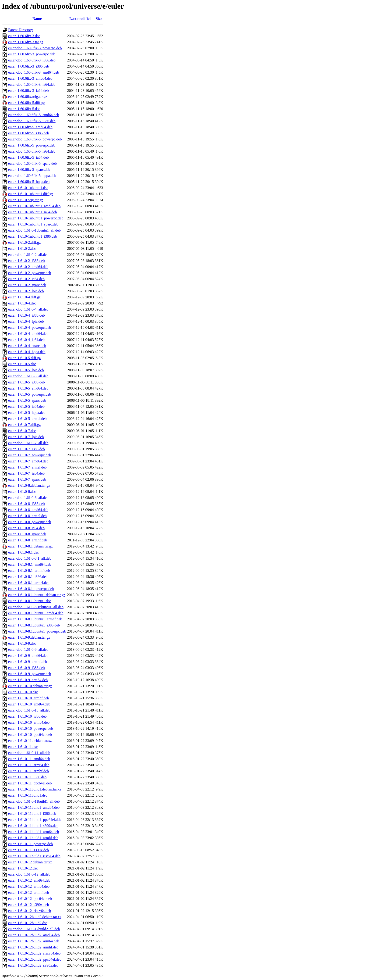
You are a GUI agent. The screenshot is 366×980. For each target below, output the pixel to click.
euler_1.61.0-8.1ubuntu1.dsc (30, 601)
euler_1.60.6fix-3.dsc (24, 36)
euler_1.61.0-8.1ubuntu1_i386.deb (34, 625)
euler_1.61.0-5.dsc (22, 364)
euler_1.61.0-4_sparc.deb (27, 346)
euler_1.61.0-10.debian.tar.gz (30, 686)
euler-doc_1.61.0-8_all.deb (28, 498)
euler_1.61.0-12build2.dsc (28, 923)
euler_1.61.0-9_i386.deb (26, 668)
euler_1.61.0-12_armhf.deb (29, 892)
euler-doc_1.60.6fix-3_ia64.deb (32, 84)
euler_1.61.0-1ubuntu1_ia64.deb (32, 212)
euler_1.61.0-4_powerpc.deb (30, 327)
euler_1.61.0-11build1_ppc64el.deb (35, 820)
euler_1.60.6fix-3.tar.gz (26, 42)
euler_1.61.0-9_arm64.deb (28, 680)
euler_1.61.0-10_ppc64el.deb (30, 735)
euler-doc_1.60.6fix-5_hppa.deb (32, 176)
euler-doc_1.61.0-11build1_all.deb (34, 801)
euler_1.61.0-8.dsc (22, 492)
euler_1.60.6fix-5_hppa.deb (29, 182)
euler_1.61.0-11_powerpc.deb (30, 844)
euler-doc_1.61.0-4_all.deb (28, 309)
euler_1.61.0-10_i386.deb (27, 716)
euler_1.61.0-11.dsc (23, 747)
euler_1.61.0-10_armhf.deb (29, 698)
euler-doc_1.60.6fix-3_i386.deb (32, 60)
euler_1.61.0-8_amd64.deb (28, 510)
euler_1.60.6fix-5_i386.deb (29, 133)
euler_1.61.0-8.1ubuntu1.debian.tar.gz (37, 595)
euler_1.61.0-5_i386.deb (26, 382)
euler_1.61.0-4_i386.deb (26, 315)
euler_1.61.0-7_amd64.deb (28, 461)
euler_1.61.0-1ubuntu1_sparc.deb (33, 224)
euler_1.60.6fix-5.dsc (24, 109)
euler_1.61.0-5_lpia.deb (26, 370)
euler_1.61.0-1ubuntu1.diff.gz (31, 194)
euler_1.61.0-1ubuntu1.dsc (28, 188)
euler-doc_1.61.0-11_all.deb (29, 753)
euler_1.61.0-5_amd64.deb (28, 388)
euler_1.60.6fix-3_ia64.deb (28, 91)
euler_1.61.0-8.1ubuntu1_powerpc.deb (37, 631)
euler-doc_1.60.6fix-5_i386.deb (32, 121)
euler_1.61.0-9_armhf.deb (28, 662)
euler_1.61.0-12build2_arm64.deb (34, 941)
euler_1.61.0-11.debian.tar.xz (30, 741)
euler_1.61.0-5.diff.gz (24, 358)
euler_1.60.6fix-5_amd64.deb (30, 127)
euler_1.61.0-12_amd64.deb (29, 880)
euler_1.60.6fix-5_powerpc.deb (32, 145)
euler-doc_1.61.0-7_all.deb (28, 443)
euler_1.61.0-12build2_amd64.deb (34, 935)
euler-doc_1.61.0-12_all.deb (29, 874)
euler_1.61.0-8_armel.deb (27, 516)
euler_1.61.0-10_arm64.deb (29, 722)
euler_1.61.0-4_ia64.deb (26, 340)
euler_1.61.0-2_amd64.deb (28, 267)
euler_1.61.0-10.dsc (23, 692)
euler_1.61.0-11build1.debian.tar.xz (35, 789)
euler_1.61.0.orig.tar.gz (26, 200)
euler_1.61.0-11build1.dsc (28, 795)
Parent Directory (21, 30)
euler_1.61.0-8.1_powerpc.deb (31, 589)
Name (37, 19)
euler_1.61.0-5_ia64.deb (26, 406)
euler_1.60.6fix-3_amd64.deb (30, 78)
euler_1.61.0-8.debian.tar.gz (29, 485)
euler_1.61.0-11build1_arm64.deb (34, 832)
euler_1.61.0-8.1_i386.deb (28, 577)
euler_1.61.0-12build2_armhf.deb (33, 947)
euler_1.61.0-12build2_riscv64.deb (34, 953)
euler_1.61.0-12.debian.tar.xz (30, 862)
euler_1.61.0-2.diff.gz (24, 242)
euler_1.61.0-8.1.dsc (23, 552)
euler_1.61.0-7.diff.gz (24, 425)
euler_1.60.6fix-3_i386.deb (29, 66)
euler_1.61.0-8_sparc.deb (27, 534)
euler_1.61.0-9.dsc (22, 643)
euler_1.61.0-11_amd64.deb (29, 759)
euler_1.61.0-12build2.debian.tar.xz (35, 917)
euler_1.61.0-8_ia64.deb (26, 528)
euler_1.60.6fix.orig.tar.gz (28, 97)
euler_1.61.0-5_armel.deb (27, 419)
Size (99, 19)
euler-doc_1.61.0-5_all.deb (28, 376)
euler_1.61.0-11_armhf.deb (28, 771)
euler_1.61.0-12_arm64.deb (29, 886)
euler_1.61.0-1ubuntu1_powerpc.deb (36, 218)
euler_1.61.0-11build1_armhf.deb (33, 838)
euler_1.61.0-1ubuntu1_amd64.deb (34, 206)
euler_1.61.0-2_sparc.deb (27, 285)
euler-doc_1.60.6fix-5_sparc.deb (32, 163)
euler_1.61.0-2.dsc (22, 249)
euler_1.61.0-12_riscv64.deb (30, 911)
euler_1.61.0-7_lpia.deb (26, 437)
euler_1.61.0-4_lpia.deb (26, 321)
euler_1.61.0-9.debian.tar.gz (29, 637)
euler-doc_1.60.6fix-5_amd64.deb (34, 115)
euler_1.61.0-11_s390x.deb (28, 850)
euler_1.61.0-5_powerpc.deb (30, 394)
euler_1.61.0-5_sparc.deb (27, 400)
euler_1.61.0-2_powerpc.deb (30, 273)
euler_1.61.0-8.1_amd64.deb (30, 564)
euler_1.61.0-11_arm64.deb (29, 765)
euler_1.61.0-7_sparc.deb (27, 479)
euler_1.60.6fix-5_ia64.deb (28, 157)
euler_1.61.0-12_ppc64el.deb (30, 899)
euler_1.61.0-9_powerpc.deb (30, 674)
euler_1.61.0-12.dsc (23, 868)
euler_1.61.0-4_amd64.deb (28, 334)
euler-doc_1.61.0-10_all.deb (29, 710)
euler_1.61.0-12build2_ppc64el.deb (35, 959)
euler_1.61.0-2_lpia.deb (26, 291)
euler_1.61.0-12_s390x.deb (29, 905)
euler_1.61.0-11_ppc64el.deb (30, 783)
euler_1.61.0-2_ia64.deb (26, 279)
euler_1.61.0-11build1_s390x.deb (33, 826)
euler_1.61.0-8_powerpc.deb (30, 522)
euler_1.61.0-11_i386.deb (27, 777)
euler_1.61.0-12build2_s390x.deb (33, 965)
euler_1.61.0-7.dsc (22, 431)
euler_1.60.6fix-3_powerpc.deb (32, 54)
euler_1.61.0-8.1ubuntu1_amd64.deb (36, 613)
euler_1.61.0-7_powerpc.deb (30, 455)
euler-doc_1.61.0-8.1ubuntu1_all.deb (36, 607)
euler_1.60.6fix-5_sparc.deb (29, 170)
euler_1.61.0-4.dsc (22, 303)
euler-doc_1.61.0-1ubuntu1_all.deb (34, 230)
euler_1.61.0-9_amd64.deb (28, 656)
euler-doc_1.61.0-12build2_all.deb (34, 929)
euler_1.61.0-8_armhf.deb (28, 540)
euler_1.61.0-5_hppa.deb (27, 413)
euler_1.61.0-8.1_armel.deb (29, 583)
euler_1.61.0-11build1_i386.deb (32, 814)
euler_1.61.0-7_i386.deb (26, 449)
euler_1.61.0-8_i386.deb (26, 504)
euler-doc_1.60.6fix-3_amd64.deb (34, 72)
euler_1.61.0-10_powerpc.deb (31, 728)
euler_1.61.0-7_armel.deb (27, 467)
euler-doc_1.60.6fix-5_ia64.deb (32, 151)
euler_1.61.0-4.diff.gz (24, 297)
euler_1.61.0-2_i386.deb (26, 261)
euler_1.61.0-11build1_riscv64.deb (34, 856)
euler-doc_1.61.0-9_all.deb (28, 649)
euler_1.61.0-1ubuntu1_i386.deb (33, 236)
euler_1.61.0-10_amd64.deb (29, 704)
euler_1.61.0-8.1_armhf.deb (29, 570)
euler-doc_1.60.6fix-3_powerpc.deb (35, 48)
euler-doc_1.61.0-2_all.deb (28, 255)
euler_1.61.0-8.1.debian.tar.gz (30, 546)
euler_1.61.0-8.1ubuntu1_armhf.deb (35, 619)
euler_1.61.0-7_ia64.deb (26, 473)
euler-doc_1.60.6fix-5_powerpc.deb (35, 139)
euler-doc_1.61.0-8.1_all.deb (30, 558)
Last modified (80, 19)
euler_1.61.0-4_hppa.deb (27, 352)
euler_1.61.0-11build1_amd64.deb (34, 807)
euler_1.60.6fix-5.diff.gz (26, 103)
